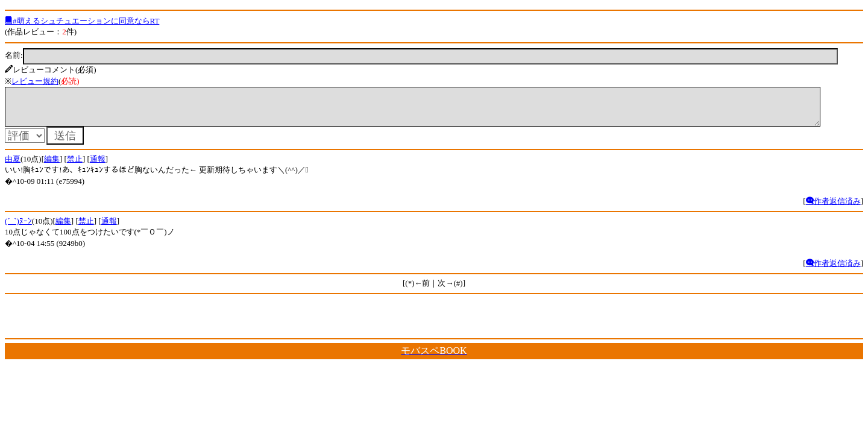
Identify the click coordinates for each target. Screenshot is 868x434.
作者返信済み (833, 208)
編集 (52, 166)
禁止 (75, 166)
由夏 (13, 166)
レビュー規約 (35, 81)
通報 (98, 166)
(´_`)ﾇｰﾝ (18, 228)
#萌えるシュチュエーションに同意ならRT (82, 21)
